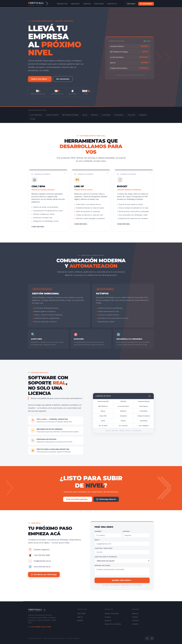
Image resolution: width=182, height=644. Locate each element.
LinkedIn (135, 624)
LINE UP (80, 617)
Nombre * (98, 531)
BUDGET (80, 620)
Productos (62, 4)
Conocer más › (38, 227)
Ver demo (131, 4)
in (147, 638)
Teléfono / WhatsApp (103, 548)
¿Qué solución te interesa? (106, 557)
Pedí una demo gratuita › (78, 499)
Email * (97, 540)
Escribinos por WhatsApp (44, 575)
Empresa (126, 531)
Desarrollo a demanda (113, 624)
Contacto (112, 4)
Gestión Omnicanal (112, 613)
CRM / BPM (81, 613)
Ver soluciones (63, 79)
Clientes (87, 4)
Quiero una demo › (40, 79)
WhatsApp (146, 4)
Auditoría (108, 620)
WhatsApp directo (106, 499)
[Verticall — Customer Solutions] (38, 4)
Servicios (75, 4)
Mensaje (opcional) (102, 566)
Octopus (108, 617)
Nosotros (99, 4)
